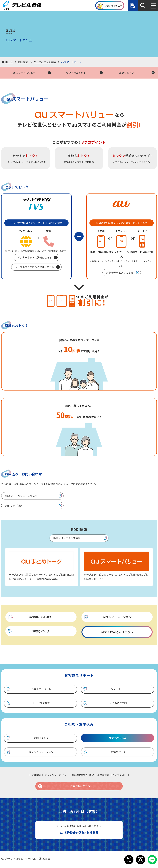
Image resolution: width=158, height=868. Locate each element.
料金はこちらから (30, 617)
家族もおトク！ (128, 73)
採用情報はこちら (64, 786)
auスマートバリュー (24, 73)
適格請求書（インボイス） (112, 775)
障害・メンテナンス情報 (67, 538)
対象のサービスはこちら (120, 272)
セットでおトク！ (76, 73)
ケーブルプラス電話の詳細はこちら (35, 267)
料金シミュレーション (108, 617)
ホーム (9, 62)
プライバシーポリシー (57, 775)
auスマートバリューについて (21, 496)
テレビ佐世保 (23, 5)
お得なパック (29, 631)
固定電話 (23, 62)
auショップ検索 (14, 505)
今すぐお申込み (118, 738)
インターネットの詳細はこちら (35, 257)
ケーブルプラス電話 (45, 62)
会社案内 (36, 775)
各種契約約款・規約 (83, 775)
